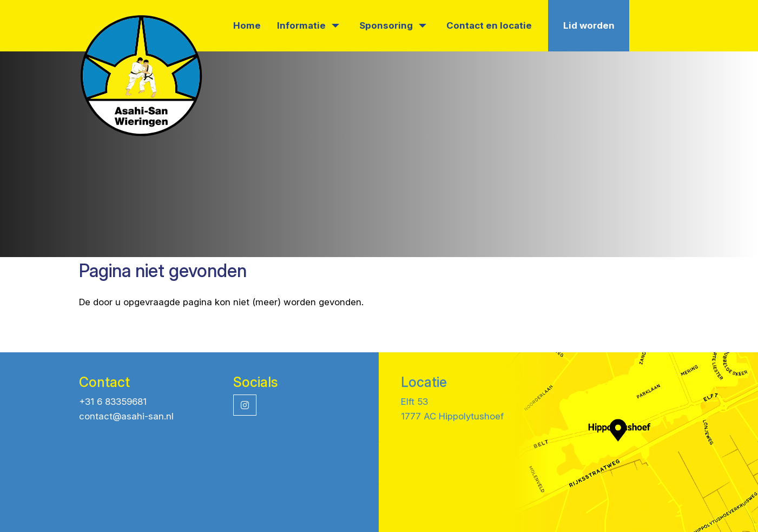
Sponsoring (393, 25)
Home (247, 25)
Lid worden (589, 25)
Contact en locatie (489, 25)
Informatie (308, 25)
